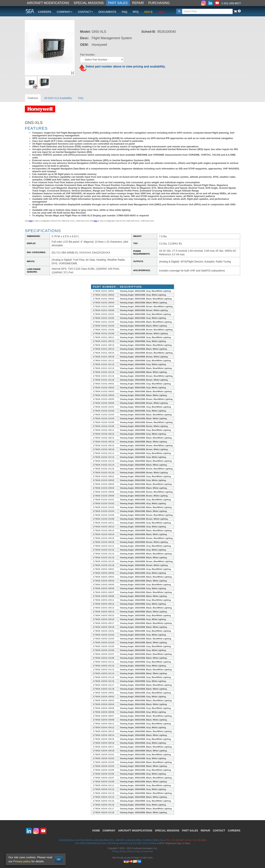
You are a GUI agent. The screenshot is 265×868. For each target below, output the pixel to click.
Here (31, 221)
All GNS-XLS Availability (58, 98)
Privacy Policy (119, 851)
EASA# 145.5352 (108, 843)
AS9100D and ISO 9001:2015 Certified (137, 843)
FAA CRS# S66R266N (86, 843)
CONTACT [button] (85, 12)
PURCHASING (159, 3)
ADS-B (148, 12)
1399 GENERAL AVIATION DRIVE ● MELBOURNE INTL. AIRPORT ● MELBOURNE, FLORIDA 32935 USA (111, 840)
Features (33, 98)
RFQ (136, 12)
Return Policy (134, 851)
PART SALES (118, 3)
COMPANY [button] (65, 12)
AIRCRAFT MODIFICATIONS (48, 3)
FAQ (124, 12)
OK (59, 859)
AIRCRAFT (135, 830)
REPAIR (138, 3)
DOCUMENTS (107, 12)
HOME (96, 830)
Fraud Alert (148, 851)
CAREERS (45, 12)
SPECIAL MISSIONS (89, 3)
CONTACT (219, 830)
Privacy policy (22, 861)
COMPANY (109, 830)
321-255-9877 (178, 840)
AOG (161, 12)
